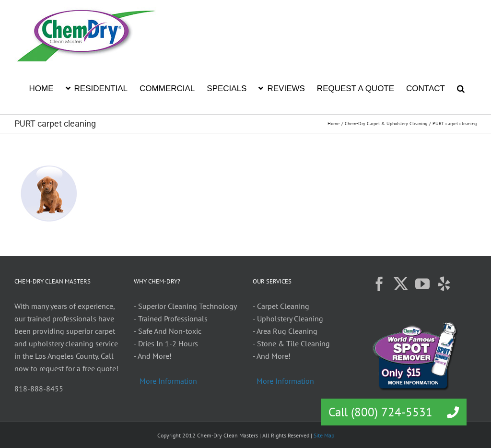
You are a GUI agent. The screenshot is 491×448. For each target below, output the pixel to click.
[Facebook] (379, 284)
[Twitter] (401, 284)
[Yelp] (444, 284)
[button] (461, 88)
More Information (168, 381)
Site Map (324, 435)
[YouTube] (422, 284)
